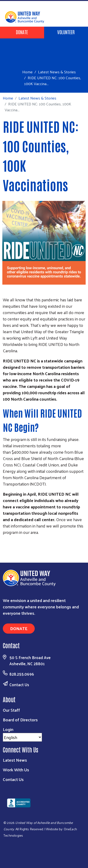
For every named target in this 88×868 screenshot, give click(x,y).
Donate (22, 32)
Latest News (15, 760)
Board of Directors (20, 720)
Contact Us (19, 685)
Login (8, 729)
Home (27, 72)
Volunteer (66, 32)
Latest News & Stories (57, 72)
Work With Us (16, 770)
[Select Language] (22, 737)
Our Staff (11, 710)
